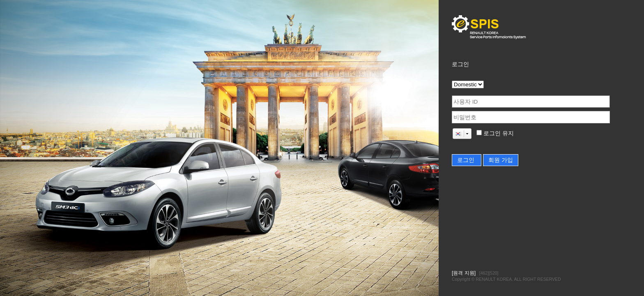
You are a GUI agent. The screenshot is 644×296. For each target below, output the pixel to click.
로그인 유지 (498, 133)
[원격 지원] (464, 273)
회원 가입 (501, 160)
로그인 (467, 160)
